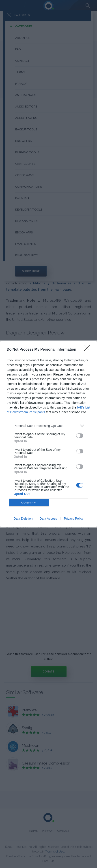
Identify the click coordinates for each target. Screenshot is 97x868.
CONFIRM (29, 503)
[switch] (80, 436)
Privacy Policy (74, 519)
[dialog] (48, 434)
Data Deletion (23, 519)
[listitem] (48, 426)
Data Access (48, 519)
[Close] (88, 350)
